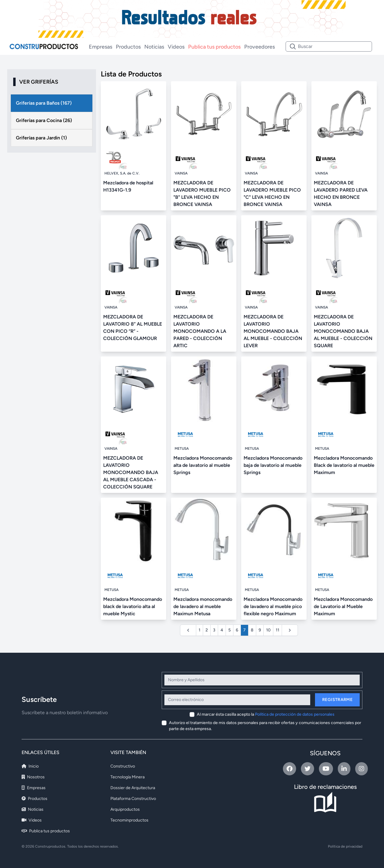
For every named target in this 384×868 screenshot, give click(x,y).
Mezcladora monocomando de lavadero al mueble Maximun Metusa (203, 606)
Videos (176, 47)
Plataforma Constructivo (133, 799)
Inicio (30, 766)
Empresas (100, 47)
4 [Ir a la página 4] (222, 630)
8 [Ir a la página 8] (252, 630)
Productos (128, 47)
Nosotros (33, 777)
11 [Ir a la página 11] (277, 630)
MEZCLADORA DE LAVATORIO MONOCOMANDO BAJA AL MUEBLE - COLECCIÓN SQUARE (343, 331)
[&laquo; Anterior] (188, 630)
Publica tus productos (214, 47)
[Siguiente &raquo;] (290, 630)
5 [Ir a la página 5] (229, 630)
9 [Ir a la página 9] (260, 630)
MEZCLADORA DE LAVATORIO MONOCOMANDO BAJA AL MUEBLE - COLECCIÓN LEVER (273, 331)
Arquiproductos (125, 809)
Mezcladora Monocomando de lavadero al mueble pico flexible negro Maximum (273, 606)
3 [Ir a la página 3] (214, 630)
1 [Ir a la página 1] (199, 630)
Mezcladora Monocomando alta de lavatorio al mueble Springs (203, 465)
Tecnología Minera (127, 777)
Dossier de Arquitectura (133, 788)
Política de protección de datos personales (295, 714)
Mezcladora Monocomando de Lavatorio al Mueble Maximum (343, 606)
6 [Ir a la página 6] (237, 630)
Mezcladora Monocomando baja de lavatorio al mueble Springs (273, 465)
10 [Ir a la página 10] (268, 630)
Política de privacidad (345, 846)
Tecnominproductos (129, 820)
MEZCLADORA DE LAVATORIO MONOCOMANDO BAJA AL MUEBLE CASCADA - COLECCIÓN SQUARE (131, 472)
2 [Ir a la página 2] (207, 630)
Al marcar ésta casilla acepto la (266, 714)
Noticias (154, 47)
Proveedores (259, 47)
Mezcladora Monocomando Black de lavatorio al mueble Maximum (344, 465)
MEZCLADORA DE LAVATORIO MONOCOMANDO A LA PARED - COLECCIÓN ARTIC (200, 331)
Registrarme (337, 700)
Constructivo (123, 766)
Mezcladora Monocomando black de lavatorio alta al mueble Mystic (133, 606)
